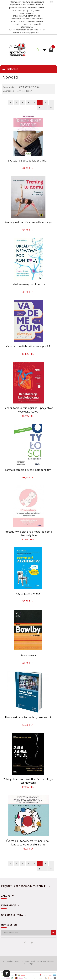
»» (51, 108)
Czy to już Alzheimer (28, 593)
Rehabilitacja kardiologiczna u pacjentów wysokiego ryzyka (28, 410)
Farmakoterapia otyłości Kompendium (28, 470)
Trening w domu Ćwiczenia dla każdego (28, 222)
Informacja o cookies (11, 961)
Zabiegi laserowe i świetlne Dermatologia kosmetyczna (28, 781)
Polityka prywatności (31, 32)
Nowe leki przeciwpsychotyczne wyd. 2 (28, 717)
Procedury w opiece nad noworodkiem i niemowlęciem (28, 533)
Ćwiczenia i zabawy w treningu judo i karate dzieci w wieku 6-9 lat (28, 843)
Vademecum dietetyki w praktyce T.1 (28, 346)
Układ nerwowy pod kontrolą (28, 284)
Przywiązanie (28, 655)
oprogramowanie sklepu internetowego (38, 961)
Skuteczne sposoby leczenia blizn (28, 161)
